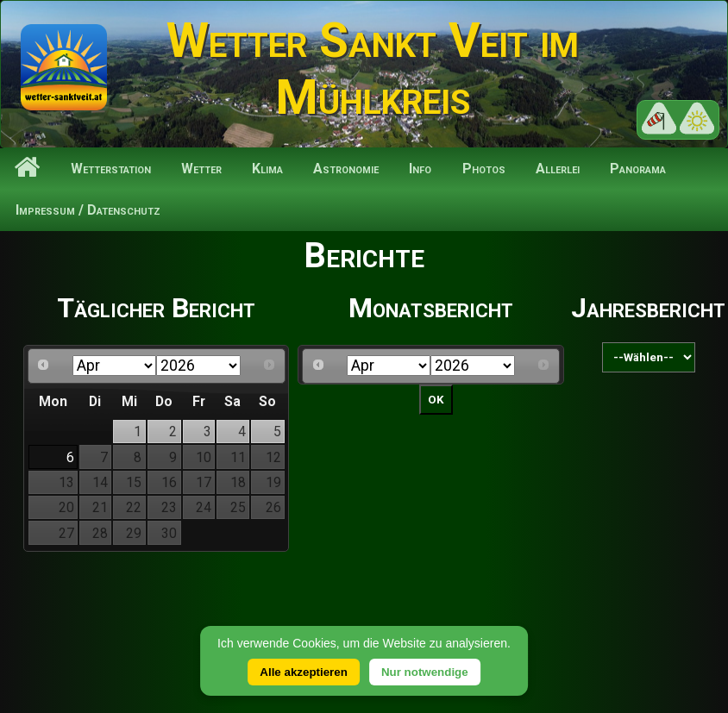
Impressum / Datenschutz (88, 210)
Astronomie (346, 169)
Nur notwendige (425, 672)
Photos (484, 169)
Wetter (201, 169)
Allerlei (558, 169)
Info (420, 169)
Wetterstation (111, 169)
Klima (267, 169)
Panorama (638, 169)
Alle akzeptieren (303, 672)
